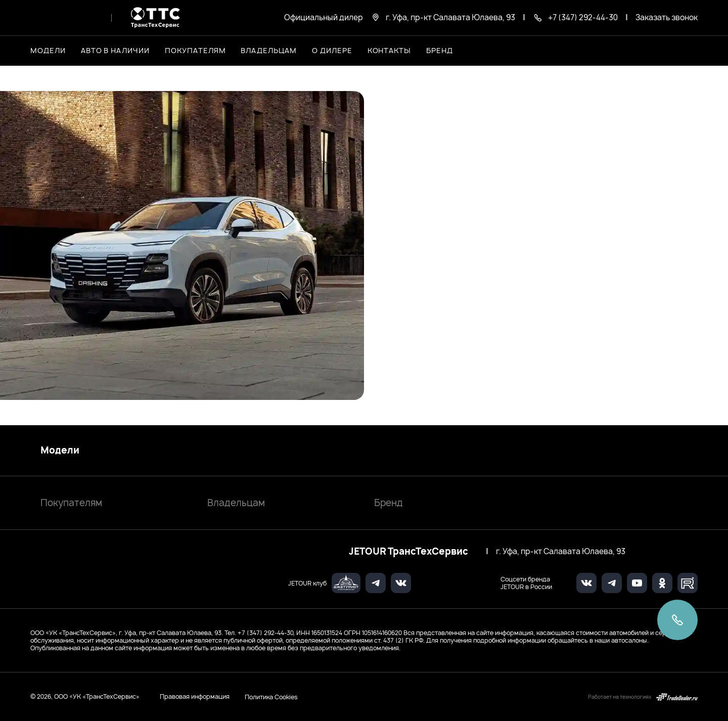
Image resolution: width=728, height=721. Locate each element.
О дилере (332, 50)
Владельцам (236, 503)
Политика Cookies (271, 697)
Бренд (389, 503)
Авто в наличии (115, 50)
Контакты (390, 50)
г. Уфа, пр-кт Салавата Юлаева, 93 (561, 552)
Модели (60, 450)
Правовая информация (195, 696)
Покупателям (71, 503)
